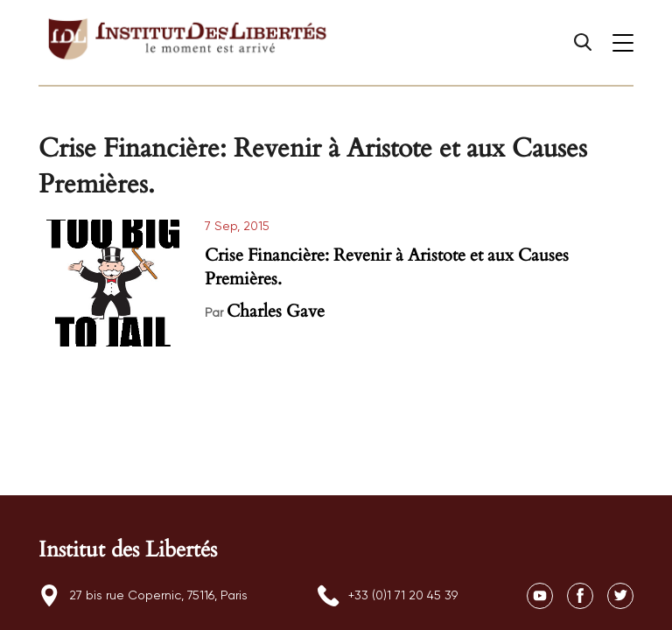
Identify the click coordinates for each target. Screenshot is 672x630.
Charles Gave (276, 311)
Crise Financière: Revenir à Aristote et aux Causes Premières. (387, 267)
